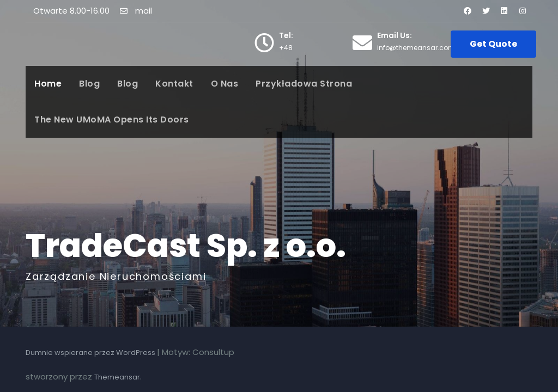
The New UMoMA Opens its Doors (112, 120)
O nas (225, 84)
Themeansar (117, 377)
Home (48, 84)
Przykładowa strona (304, 84)
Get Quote (493, 44)
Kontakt (174, 84)
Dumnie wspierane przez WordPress (91, 353)
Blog (89, 84)
